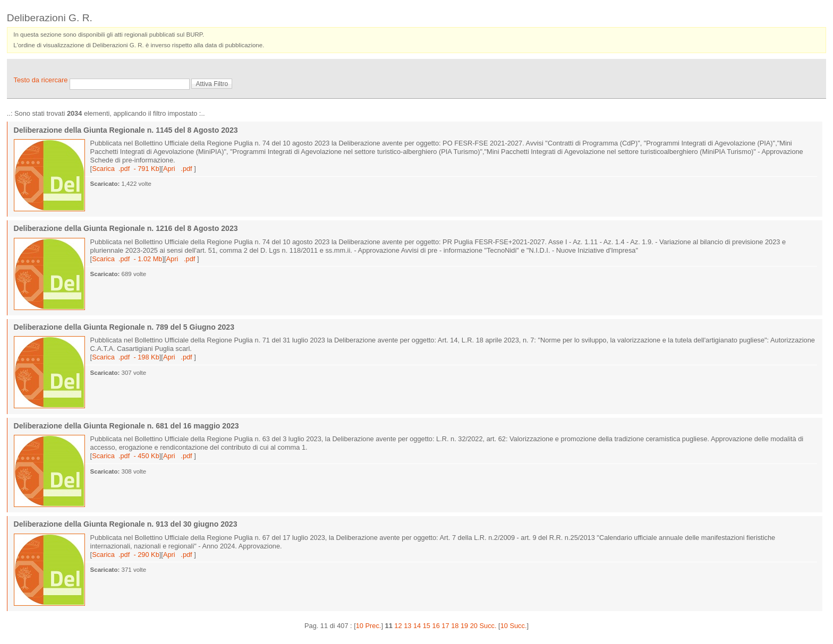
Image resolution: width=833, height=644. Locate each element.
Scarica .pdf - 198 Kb (126, 357)
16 (436, 626)
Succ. (488, 626)
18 (455, 626)
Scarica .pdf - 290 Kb (126, 555)
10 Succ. (514, 626)
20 (474, 626)
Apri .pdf (178, 169)
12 (398, 626)
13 (407, 626)
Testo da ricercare (42, 80)
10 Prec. (369, 626)
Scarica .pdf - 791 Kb (126, 169)
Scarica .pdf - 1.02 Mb (127, 259)
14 (417, 626)
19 (464, 626)
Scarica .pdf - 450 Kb (126, 456)
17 (445, 626)
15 (427, 626)
